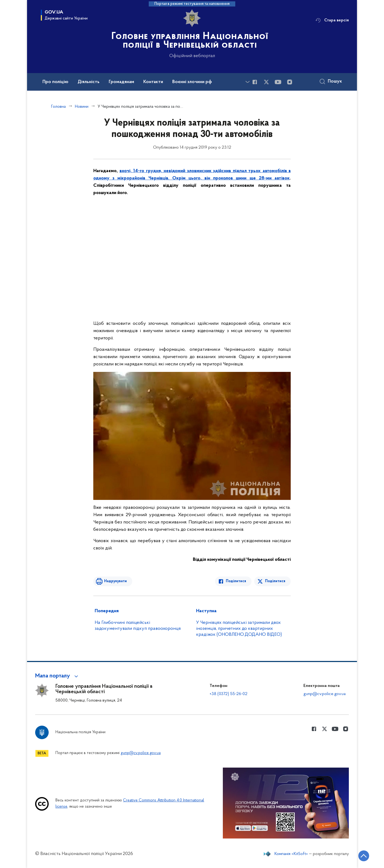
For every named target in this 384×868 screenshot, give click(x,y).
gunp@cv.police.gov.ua (325, 694)
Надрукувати (115, 581)
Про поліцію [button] (55, 82)
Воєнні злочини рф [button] (192, 82)
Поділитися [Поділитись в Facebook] (236, 581)
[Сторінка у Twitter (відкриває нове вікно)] (266, 82)
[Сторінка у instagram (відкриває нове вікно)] (290, 82)
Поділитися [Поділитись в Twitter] (275, 581)
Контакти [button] (153, 82)
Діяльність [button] (89, 82)
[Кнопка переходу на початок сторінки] (364, 856)
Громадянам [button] (121, 82)
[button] (57, 676)
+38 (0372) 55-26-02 (229, 694)
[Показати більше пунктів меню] (247, 82)
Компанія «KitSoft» (291, 854)
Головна (58, 107)
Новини (82, 107)
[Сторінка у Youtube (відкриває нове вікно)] (278, 82)
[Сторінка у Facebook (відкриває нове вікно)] (255, 82)
